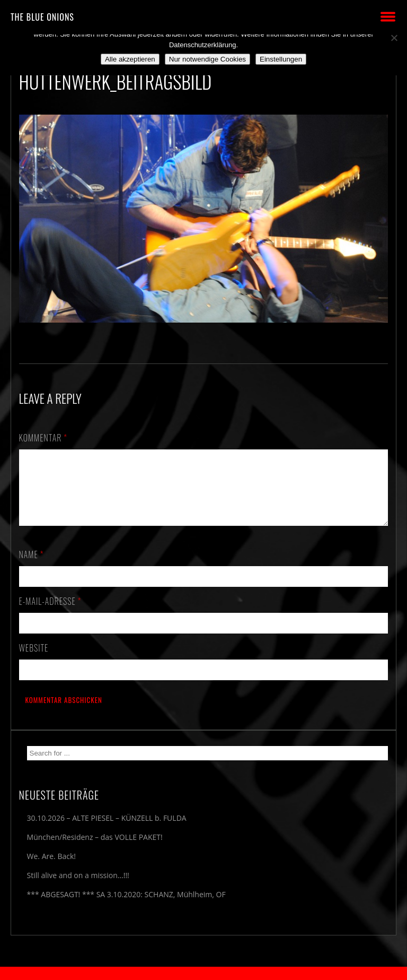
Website (34, 661)
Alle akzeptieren (130, 59)
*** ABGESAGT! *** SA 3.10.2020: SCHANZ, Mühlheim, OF (126, 907)
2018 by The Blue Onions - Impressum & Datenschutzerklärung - (203, 973)
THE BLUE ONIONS (42, 17)
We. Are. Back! (51, 869)
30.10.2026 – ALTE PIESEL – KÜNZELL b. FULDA (107, 831)
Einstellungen (281, 59)
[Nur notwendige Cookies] (394, 38)
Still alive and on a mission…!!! (78, 888)
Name (32, 567)
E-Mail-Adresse (50, 614)
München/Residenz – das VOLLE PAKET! (95, 850)
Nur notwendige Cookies (207, 59)
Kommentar (43, 438)
